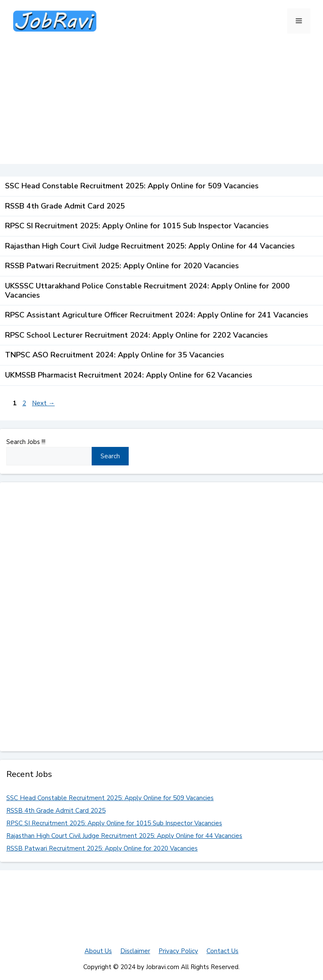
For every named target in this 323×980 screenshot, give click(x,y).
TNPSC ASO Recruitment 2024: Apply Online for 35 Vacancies (115, 355)
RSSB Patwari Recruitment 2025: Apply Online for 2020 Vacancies (122, 266)
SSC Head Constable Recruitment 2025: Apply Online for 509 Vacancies (132, 186)
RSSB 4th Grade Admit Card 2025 (65, 206)
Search (110, 456)
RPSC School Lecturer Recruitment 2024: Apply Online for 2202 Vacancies (136, 335)
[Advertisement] (161, 105)
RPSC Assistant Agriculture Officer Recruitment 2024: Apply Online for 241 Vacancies (157, 315)
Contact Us (222, 951)
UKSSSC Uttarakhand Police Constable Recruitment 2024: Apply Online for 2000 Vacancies (147, 291)
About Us (98, 951)
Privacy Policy (178, 951)
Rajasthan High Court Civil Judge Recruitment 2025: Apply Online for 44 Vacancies (150, 246)
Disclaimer (135, 951)
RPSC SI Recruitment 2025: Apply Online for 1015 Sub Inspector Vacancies (137, 226)
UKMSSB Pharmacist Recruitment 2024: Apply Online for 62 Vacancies (129, 375)
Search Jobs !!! (26, 442)
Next (43, 403)
